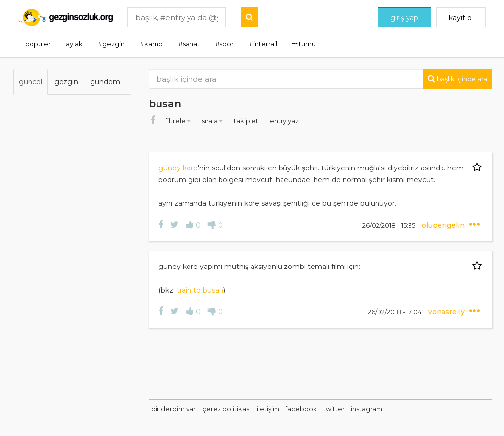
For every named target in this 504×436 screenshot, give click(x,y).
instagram (367, 409)
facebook (301, 409)
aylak (74, 44)
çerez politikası (226, 409)
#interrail (263, 44)
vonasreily (447, 312)
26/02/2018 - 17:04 (395, 312)
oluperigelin (444, 225)
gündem (105, 82)
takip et (247, 121)
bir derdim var (173, 409)
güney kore (178, 168)
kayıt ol (461, 18)
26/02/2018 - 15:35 (390, 225)
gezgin (66, 82)
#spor (224, 44)
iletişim (268, 409)
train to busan (200, 290)
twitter (334, 409)
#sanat (189, 44)
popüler (38, 44)
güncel (31, 82)
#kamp (151, 44)
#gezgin (111, 44)
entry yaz (284, 121)
